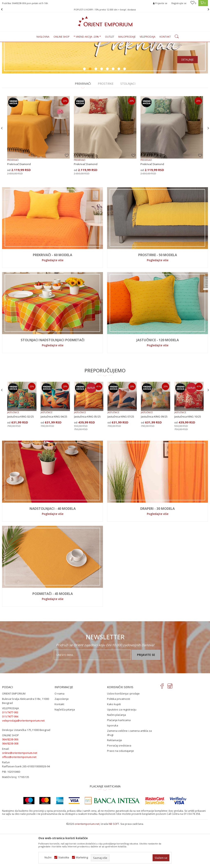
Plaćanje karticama (119, 762)
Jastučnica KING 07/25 (121, 458)
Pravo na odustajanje (120, 793)
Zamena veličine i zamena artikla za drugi (129, 775)
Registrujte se (179, 3)
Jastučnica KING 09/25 (154, 458)
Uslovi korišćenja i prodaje (123, 735)
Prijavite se (146, 697)
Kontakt (59, 746)
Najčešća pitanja (65, 751)
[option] (105, 79)
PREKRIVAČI (83, 126)
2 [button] (91, 111)
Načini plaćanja (116, 757)
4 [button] (102, 111)
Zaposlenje (62, 741)
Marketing (82, 857)
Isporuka (113, 767)
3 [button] (96, 111)
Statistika (64, 857)
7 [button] (119, 111)
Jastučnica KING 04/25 (54, 458)
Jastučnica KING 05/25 (87, 458)
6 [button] (114, 111)
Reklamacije (115, 782)
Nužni (48, 857)
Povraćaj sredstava (119, 787)
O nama (59, 735)
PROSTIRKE (106, 126)
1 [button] (85, 111)
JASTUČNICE (13, 454)
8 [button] (125, 111)
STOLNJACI (128, 126)
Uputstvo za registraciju (122, 751)
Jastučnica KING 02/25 (21, 458)
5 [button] (108, 111)
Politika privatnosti (119, 741)
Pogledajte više (53, 302)
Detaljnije (187, 102)
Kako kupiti (114, 746)
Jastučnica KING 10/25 (188, 458)
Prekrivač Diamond (19, 206)
